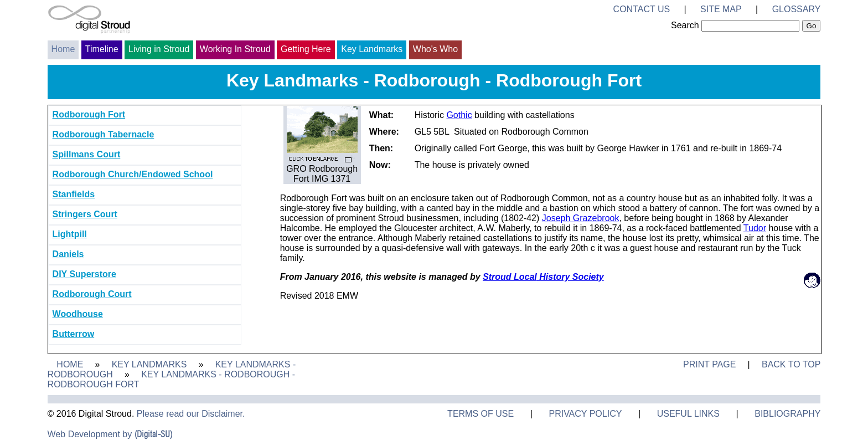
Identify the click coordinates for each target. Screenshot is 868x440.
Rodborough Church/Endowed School (133, 174)
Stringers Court (85, 214)
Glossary (797, 9)
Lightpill (70, 234)
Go (812, 26)
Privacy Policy (585, 414)
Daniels (68, 254)
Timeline (102, 49)
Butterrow (74, 334)
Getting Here (306, 49)
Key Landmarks (372, 49)
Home (63, 49)
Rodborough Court (92, 294)
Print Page (709, 364)
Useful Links (688, 414)
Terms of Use (480, 414)
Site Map (721, 9)
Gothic (459, 115)
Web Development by (110, 434)
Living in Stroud (159, 49)
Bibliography (787, 414)
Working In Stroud (235, 49)
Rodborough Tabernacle (104, 134)
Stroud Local (510, 277)
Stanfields (74, 194)
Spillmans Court (87, 154)
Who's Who (435, 49)
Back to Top (791, 364)
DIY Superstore (84, 274)
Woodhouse (78, 314)
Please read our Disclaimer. (191, 414)
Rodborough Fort (89, 114)
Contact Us (642, 9)
